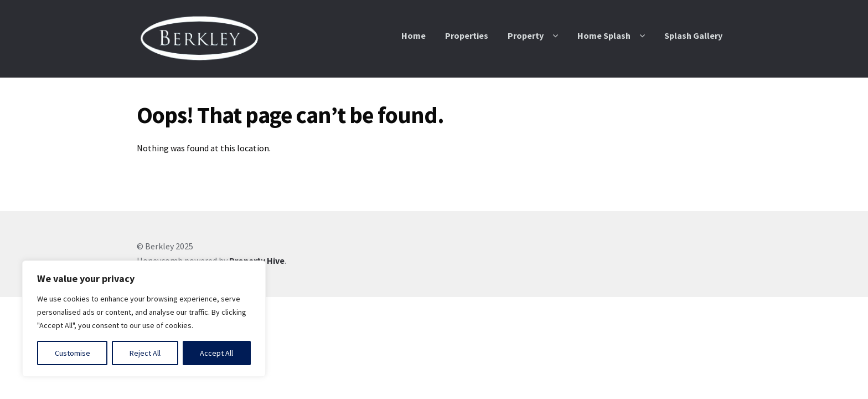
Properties (467, 35)
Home (414, 35)
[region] (144, 319)
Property (526, 35)
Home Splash (604, 35)
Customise (73, 353)
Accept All (216, 353)
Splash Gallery (693, 35)
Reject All (145, 353)
